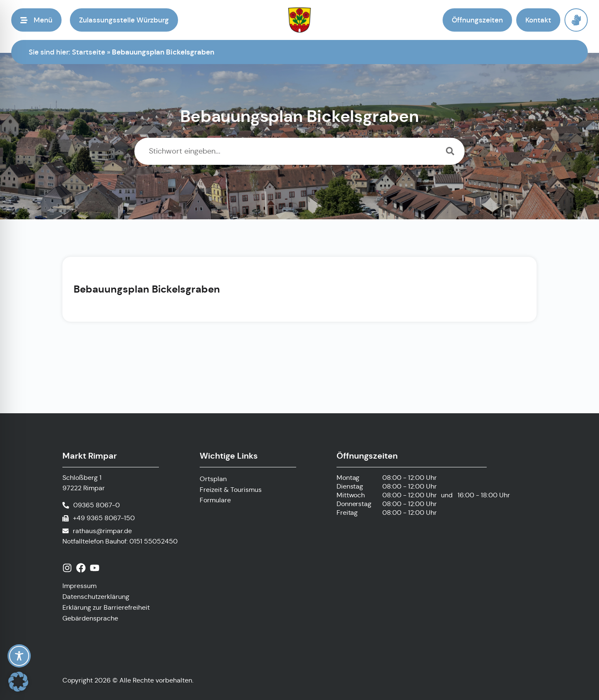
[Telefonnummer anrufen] (91, 505)
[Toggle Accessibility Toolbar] (19, 656)
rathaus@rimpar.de (102, 531)
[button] (36, 20)
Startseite (89, 52)
